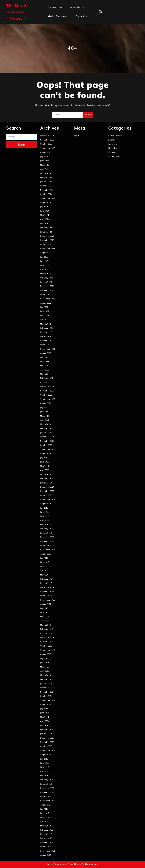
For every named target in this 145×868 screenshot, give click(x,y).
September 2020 (48, 399)
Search (88, 115)
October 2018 (46, 495)
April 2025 (45, 169)
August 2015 (46, 654)
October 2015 (46, 646)
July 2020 (44, 407)
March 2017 (45, 575)
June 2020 (45, 412)
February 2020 (47, 428)
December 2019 (47, 437)
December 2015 (47, 637)
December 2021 (47, 336)
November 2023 (47, 240)
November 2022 (47, 290)
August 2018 (46, 504)
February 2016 (47, 629)
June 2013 (45, 763)
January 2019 (46, 483)
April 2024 (45, 219)
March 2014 (45, 725)
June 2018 (45, 512)
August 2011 (46, 855)
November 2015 (47, 642)
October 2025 (46, 144)
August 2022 (46, 303)
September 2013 (48, 750)
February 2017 (47, 579)
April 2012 (45, 821)
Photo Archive (55, 7)
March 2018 (45, 525)
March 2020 (45, 424)
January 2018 (46, 533)
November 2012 (47, 792)
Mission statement (57, 16)
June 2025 (45, 161)
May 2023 (45, 265)
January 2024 (46, 232)
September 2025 (48, 148)
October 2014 (46, 696)
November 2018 (47, 491)
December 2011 (47, 838)
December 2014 (47, 688)
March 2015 (45, 675)
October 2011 (46, 847)
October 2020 (46, 395)
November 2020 (47, 391)
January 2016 (46, 633)
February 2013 (47, 780)
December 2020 (47, 387)
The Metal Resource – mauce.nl (17, 12)
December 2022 (47, 286)
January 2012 (46, 834)
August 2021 (46, 353)
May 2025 (45, 165)
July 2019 (44, 458)
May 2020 (45, 416)
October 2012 (46, 796)
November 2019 (47, 441)
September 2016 (48, 600)
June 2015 (45, 663)
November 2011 (47, 842)
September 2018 (48, 500)
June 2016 (45, 612)
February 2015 (47, 679)
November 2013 (47, 742)
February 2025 (47, 177)
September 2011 (48, 851)
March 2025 (45, 173)
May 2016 (45, 617)
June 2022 (45, 311)
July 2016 (44, 608)
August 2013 (46, 755)
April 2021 (45, 370)
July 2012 (44, 809)
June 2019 (45, 462)
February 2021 (47, 378)
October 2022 (46, 294)
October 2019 (46, 445)
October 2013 (46, 746)
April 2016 (45, 621)
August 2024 (46, 202)
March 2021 (45, 374)
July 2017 (44, 558)
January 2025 (46, 182)
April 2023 (45, 269)
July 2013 (44, 759)
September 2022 (48, 299)
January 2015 (46, 684)
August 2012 (46, 805)
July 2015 (44, 658)
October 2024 (46, 194)
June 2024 (45, 211)
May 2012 (45, 817)
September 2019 (48, 449)
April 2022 (45, 320)
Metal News (113, 148)
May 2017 (45, 566)
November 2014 (47, 692)
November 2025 (47, 140)
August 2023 (46, 253)
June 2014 (45, 713)
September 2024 (48, 198)
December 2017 (47, 537)
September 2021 (48, 349)
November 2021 (47, 341)
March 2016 (45, 625)
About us (75, 7)
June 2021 (45, 361)
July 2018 (44, 508)
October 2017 (46, 545)
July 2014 (44, 709)
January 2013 (46, 784)
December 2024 (47, 186)
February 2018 (47, 529)
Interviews (113, 144)
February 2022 (47, 328)
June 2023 (45, 261)
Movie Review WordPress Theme (64, 864)
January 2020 (46, 433)
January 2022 (46, 332)
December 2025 (47, 136)
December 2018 (47, 487)
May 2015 (45, 667)
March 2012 (45, 826)
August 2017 (46, 554)
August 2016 (46, 604)
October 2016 (46, 596)
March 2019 (45, 474)
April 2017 (45, 571)
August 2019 (46, 453)
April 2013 (45, 771)
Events (111, 140)
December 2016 (47, 587)
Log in (77, 136)
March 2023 (45, 274)
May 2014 (45, 717)
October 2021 (46, 345)
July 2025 (44, 157)
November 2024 (47, 190)
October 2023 (46, 244)
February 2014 (47, 729)
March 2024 (45, 223)
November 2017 (47, 541)
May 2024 (45, 215)
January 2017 (46, 583)
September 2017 (48, 550)
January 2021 (46, 382)
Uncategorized (115, 157)
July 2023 (44, 257)
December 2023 (47, 236)
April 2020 (45, 420)
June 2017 (45, 562)
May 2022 (45, 315)
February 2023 (47, 278)
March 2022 (45, 324)
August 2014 (46, 704)
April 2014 (45, 721)
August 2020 (46, 403)
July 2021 (44, 357)
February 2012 (47, 830)
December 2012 (47, 788)
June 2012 (45, 813)
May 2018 (45, 516)
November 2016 (47, 592)
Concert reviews (115, 136)
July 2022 (44, 307)
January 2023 (46, 282)
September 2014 (48, 700)
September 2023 (48, 249)
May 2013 (45, 767)
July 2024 (44, 207)
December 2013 (47, 738)
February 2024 (47, 228)
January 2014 (46, 734)
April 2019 (45, 470)
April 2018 (45, 520)
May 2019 (45, 466)
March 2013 (45, 776)
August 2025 (46, 152)
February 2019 (47, 479)
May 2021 (45, 366)
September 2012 (48, 801)
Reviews (112, 152)
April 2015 (45, 671)
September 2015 (48, 650)
